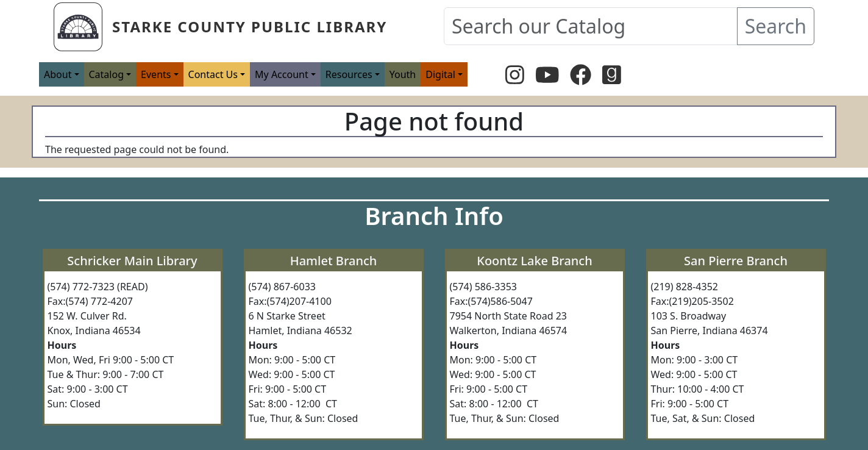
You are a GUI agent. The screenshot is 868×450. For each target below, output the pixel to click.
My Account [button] (282, 74)
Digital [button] (440, 74)
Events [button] (156, 74)
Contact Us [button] (213, 74)
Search (776, 26)
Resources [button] (349, 74)
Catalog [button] (107, 74)
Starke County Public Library (250, 27)
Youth (403, 74)
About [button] (58, 74)
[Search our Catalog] (591, 26)
